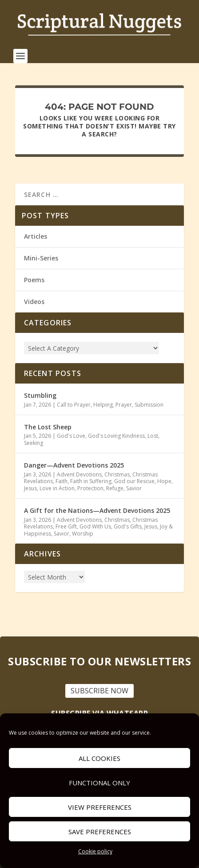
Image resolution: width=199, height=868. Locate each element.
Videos (34, 302)
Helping (103, 405)
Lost (153, 436)
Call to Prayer (74, 405)
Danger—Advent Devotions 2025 (74, 465)
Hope (164, 481)
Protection (90, 488)
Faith (62, 481)
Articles (36, 236)
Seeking (34, 443)
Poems (34, 280)
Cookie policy (95, 851)
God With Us (95, 526)
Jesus (30, 488)
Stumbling (40, 395)
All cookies (99, 758)
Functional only (99, 783)
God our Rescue (134, 481)
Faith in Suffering (91, 481)
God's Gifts (128, 526)
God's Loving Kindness (116, 436)
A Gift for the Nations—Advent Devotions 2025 (97, 510)
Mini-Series (41, 258)
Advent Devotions (79, 474)
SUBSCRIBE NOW (99, 691)
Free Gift (66, 526)
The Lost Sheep (48, 427)
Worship (83, 534)
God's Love (71, 436)
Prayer (124, 405)
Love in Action (57, 488)
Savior (134, 488)
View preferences (100, 807)
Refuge (115, 488)
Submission (149, 405)
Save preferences (100, 832)
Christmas (117, 474)
